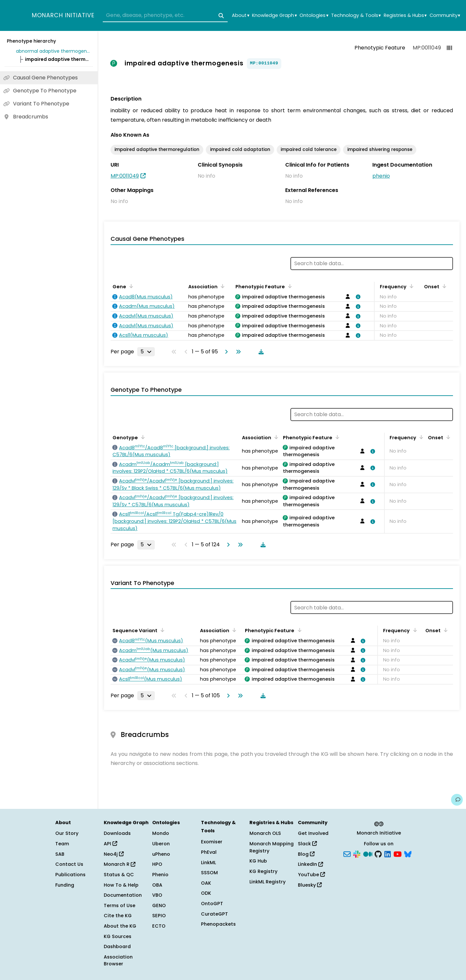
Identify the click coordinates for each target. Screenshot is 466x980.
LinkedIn (310, 864)
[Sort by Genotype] (142, 437)
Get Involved (313, 833)
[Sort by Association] (221, 286)
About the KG (120, 926)
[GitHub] (378, 853)
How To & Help (121, 885)
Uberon (161, 844)
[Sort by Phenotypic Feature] (289, 286)
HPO (157, 864)
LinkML (208, 863)
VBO (157, 895)
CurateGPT (214, 914)
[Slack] (357, 853)
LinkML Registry (267, 882)
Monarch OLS (265, 833)
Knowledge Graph (274, 15)
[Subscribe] (347, 853)
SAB (60, 854)
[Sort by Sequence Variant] (161, 630)
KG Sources (118, 936)
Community (445, 15)
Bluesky (310, 885)
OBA (157, 885)
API (110, 844)
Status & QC (119, 875)
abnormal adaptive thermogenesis (53, 51)
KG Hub (258, 861)
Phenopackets (218, 924)
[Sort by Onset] (443, 286)
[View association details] (357, 297)
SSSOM (209, 873)
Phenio (160, 875)
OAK (206, 883)
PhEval (209, 852)
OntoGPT (212, 904)
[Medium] (368, 853)
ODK (206, 893)
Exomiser (212, 842)
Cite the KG (118, 916)
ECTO (159, 926)
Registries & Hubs (405, 15)
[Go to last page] (237, 352)
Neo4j (114, 854)
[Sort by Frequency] (410, 286)
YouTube (311, 875)
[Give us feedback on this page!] (457, 800)
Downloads (117, 833)
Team (62, 844)
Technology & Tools (356, 15)
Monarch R (120, 864)
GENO (159, 905)
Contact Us (69, 864)
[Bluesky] (408, 853)
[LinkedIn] (388, 853)
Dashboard (117, 946)
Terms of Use (120, 905)
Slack (307, 844)
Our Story (67, 833)
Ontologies (314, 15)
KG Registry (263, 871)
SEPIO (159, 916)
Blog (306, 854)
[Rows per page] (146, 352)
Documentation (123, 895)
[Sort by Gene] (130, 286)
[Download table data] (260, 352)
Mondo (161, 833)
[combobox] (165, 16)
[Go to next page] (225, 352)
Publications (70, 875)
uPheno (161, 854)
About (240, 15)
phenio (381, 176)
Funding (65, 885)
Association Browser (118, 960)
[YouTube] (398, 853)
